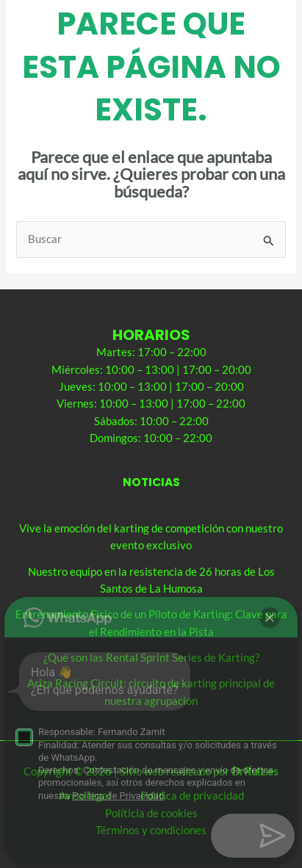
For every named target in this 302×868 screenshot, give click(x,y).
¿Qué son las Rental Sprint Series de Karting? (151, 658)
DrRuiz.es (255, 771)
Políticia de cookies (151, 813)
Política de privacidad (192, 796)
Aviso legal (85, 796)
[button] (270, 836)
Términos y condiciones (151, 830)
